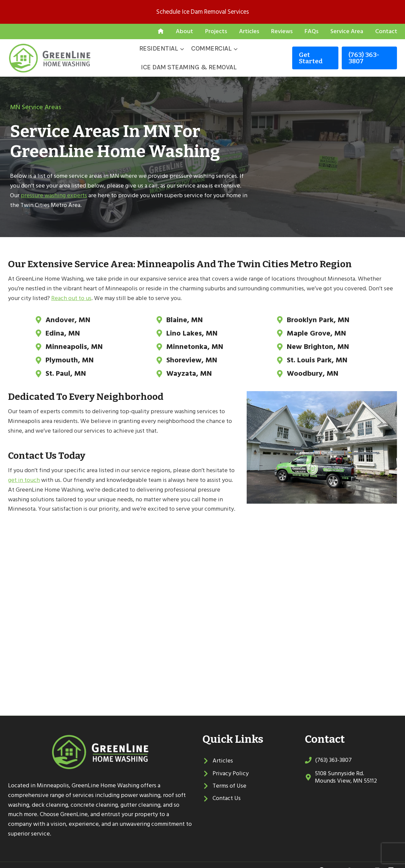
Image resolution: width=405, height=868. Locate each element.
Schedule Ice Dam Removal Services (203, 12)
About (184, 31)
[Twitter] (335, 860)
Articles (249, 31)
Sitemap (107, 859)
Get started (311, 58)
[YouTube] (363, 860)
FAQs (311, 31)
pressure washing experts (54, 195)
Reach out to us (71, 298)
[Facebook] (322, 860)
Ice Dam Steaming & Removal (189, 67)
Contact (386, 31)
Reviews (282, 31)
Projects (216, 31)
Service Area (347, 31)
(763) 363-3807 (364, 58)
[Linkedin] (377, 860)
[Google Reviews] (349, 860)
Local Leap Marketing (155, 859)
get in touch (24, 469)
